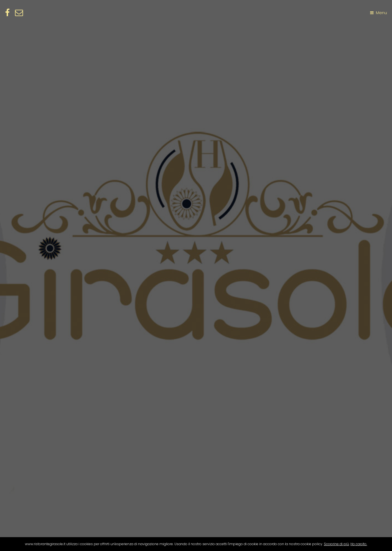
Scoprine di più (336, 544)
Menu (381, 13)
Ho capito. (359, 544)
